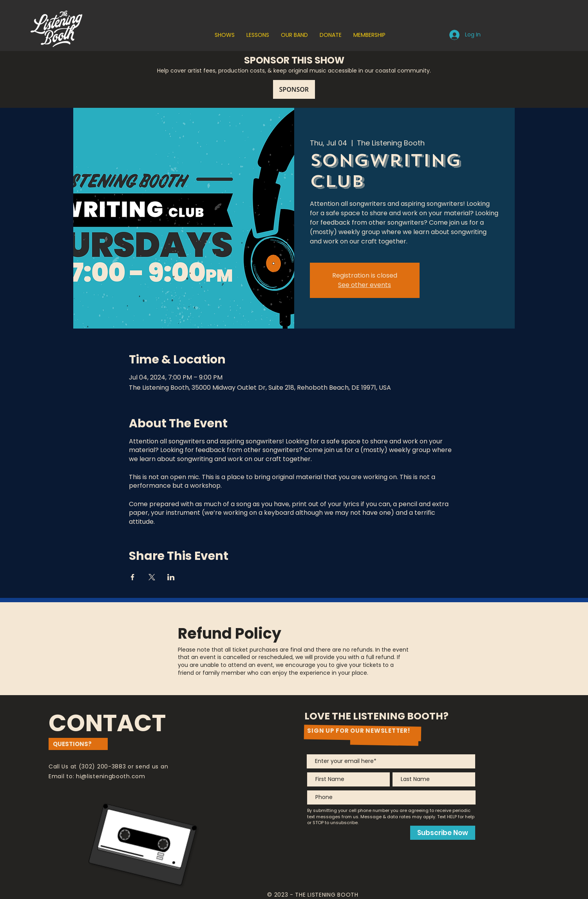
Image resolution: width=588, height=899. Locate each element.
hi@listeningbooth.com (111, 776)
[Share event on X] (152, 577)
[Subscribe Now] (443, 833)
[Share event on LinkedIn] (171, 577)
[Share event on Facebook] (133, 577)
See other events (365, 285)
